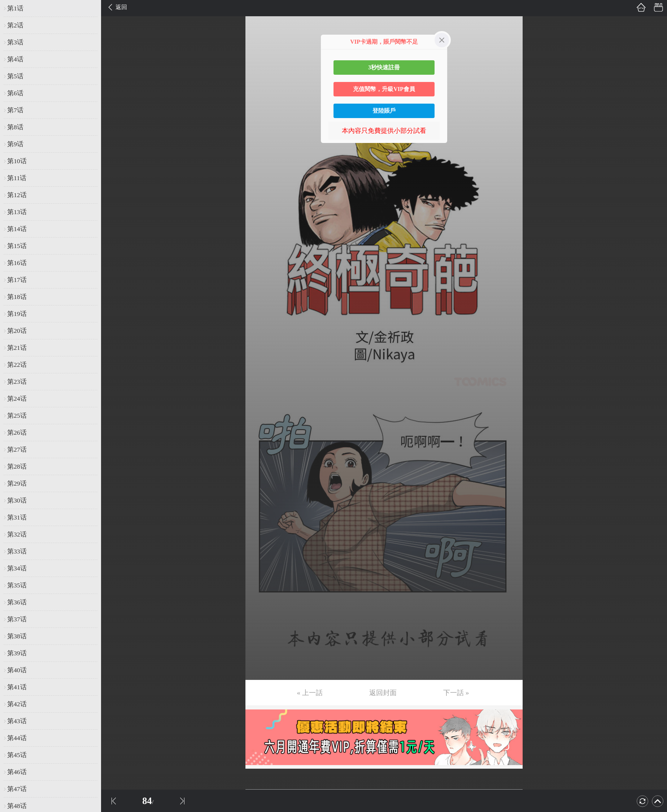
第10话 (17, 161)
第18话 (17, 297)
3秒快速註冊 (384, 67)
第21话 (17, 348)
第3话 (15, 42)
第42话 (17, 704)
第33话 (17, 551)
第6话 (15, 93)
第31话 (17, 517)
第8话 (15, 127)
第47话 (17, 789)
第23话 (17, 382)
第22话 (17, 365)
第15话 (17, 246)
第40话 (17, 670)
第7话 (15, 110)
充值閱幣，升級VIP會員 (384, 89)
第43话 (17, 721)
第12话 (17, 195)
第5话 (15, 76)
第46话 (17, 772)
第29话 (17, 483)
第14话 (17, 229)
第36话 (17, 602)
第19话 (17, 314)
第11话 (17, 178)
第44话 (17, 738)
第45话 (17, 755)
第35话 (17, 585)
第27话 (17, 450)
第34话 (17, 568)
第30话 (17, 500)
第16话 (17, 263)
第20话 (17, 331)
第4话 (15, 59)
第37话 (17, 619)
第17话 (17, 280)
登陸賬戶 (384, 111)
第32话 (17, 534)
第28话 (17, 466)
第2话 (15, 25)
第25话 (17, 416)
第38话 (17, 636)
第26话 (17, 433)
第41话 (17, 687)
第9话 (15, 144)
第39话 (17, 653)
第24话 (17, 399)
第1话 (15, 8)
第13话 (17, 212)
